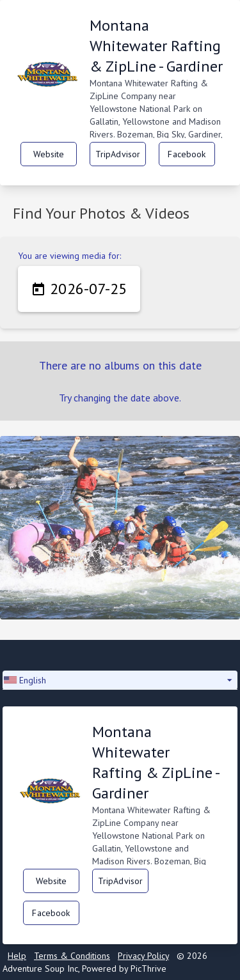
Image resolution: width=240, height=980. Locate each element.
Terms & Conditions (72, 956)
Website (49, 154)
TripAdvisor (118, 154)
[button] (120, 680)
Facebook (187, 154)
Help (17, 956)
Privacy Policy (143, 956)
